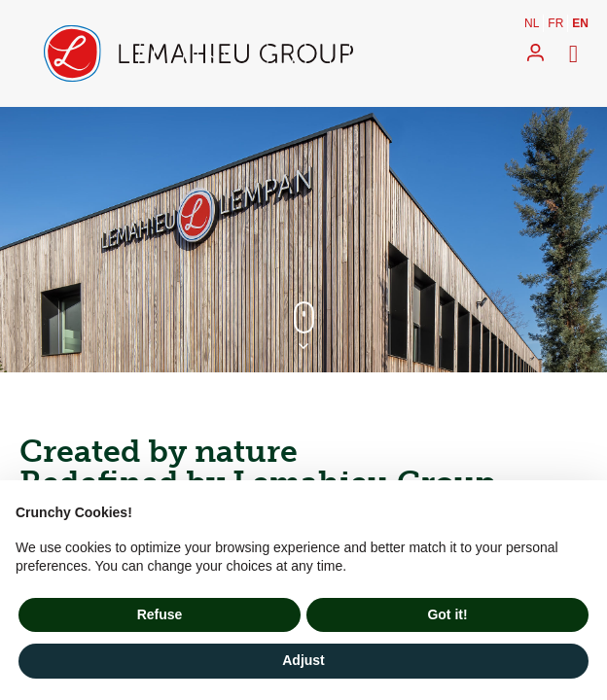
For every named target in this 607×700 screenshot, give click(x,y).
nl (532, 23)
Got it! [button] (447, 614)
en (580, 23)
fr (555, 23)
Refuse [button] (160, 614)
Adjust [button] (303, 660)
